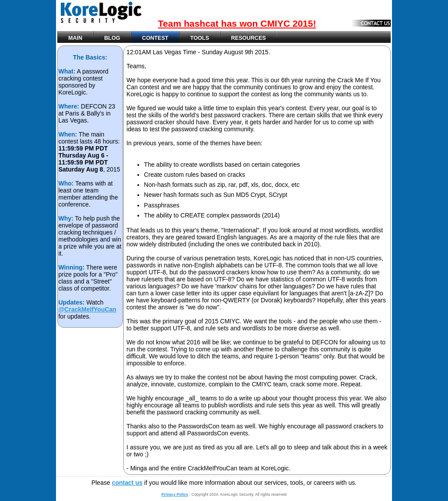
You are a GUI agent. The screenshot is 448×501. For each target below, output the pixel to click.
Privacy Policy (175, 494)
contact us (127, 483)
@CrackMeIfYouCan (87, 309)
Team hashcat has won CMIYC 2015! (237, 23)
